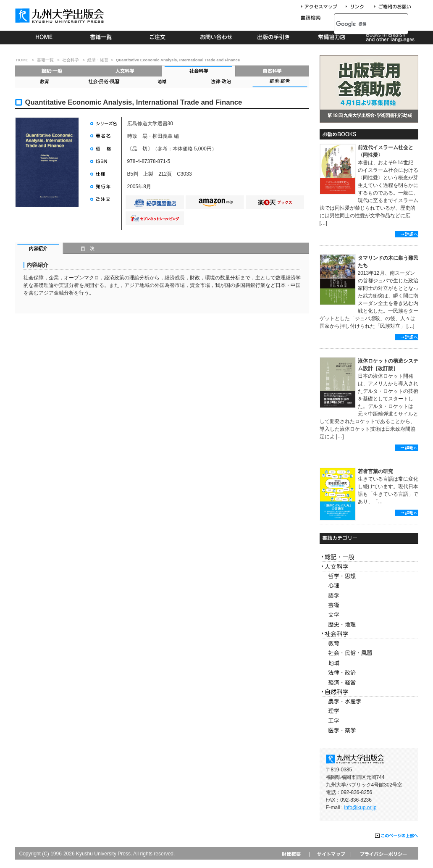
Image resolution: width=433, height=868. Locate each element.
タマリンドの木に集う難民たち (388, 262)
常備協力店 (332, 37)
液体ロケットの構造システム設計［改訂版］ (388, 365)
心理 (369, 586)
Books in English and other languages (389, 37)
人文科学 (125, 71)
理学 (369, 711)
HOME (44, 37)
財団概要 (294, 854)
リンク (358, 7)
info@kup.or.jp (361, 808)
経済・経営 (98, 60)
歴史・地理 (369, 625)
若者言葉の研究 (375, 471)
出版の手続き (274, 37)
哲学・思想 (369, 576)
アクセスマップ (322, 7)
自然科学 (272, 71)
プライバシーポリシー (383, 854)
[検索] (362, 24)
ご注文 (159, 37)
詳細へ (407, 234)
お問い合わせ (216, 37)
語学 (369, 596)
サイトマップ (330, 854)
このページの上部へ (397, 836)
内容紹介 (39, 249)
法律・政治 (221, 82)
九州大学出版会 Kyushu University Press (60, 16)
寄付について (392, 7)
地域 (162, 82)
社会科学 (71, 60)
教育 (45, 82)
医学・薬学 (369, 730)
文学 (369, 615)
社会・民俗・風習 (103, 82)
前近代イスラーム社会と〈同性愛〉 (386, 151)
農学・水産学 (369, 701)
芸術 (369, 605)
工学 (369, 721)
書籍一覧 (101, 37)
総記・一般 (52, 71)
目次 (88, 249)
